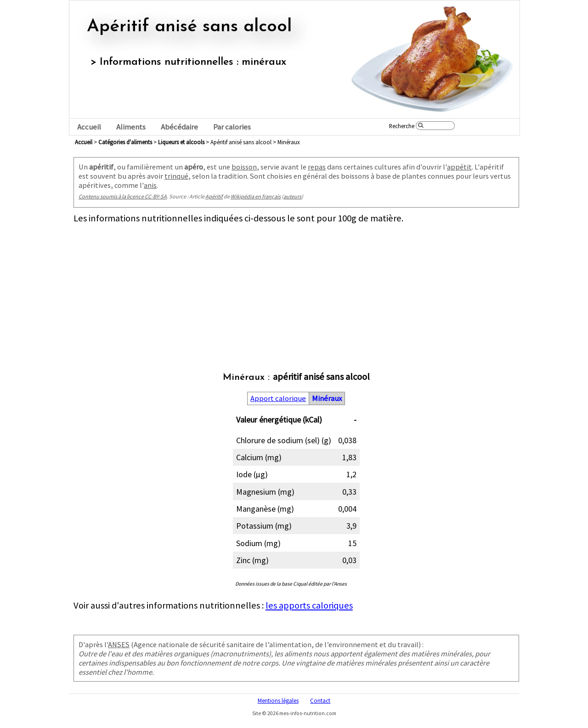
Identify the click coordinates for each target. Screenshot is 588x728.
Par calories (232, 127)
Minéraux (327, 398)
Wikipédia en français (256, 196)
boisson (244, 167)
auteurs (292, 196)
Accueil (89, 127)
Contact (320, 700)
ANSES (119, 644)
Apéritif (214, 196)
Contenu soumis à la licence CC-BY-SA (123, 196)
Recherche (402, 126)
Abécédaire (179, 127)
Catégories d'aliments (125, 142)
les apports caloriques (309, 605)
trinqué (176, 176)
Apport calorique (278, 398)
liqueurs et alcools (181, 142)
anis (150, 185)
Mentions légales (278, 700)
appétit (459, 167)
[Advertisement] (296, 288)
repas (317, 167)
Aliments (131, 127)
